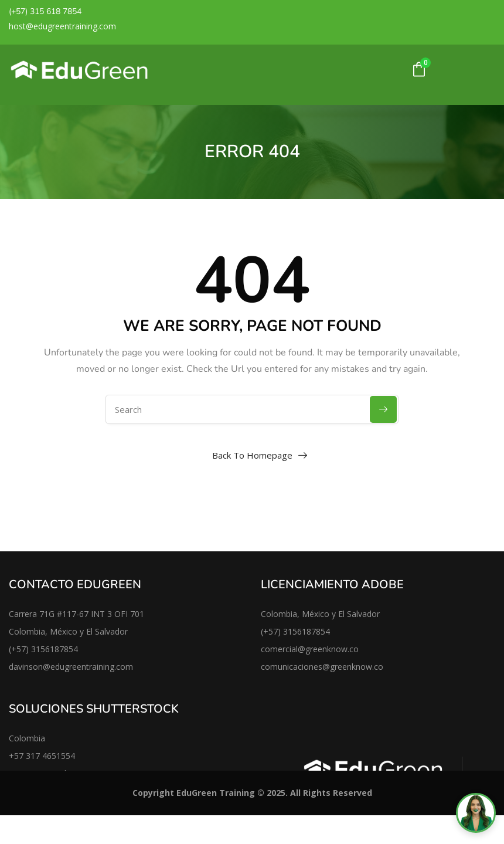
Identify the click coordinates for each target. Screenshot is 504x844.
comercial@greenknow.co (310, 649)
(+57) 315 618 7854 (45, 11)
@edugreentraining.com (88, 667)
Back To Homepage (252, 455)
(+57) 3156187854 (43, 649)
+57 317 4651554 (42, 756)
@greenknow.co (353, 667)
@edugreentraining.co (67, 26)
